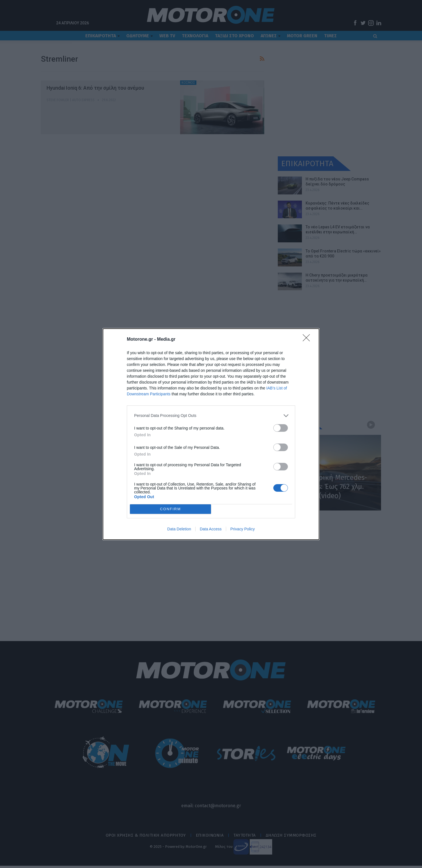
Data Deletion (179, 529)
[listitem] (211, 416)
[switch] (281, 428)
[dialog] (211, 434)
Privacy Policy (243, 529)
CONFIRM (170, 509)
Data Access (211, 529)
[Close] (308, 340)
